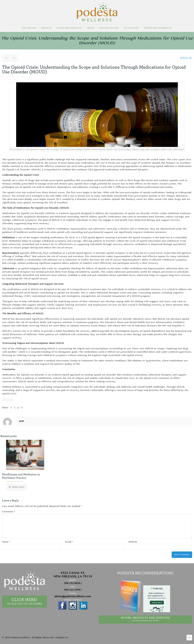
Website (133, 542)
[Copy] (10, 400)
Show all (186, 58)
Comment (8, 512)
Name (6, 542)
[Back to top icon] (189, 638)
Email (69, 542)
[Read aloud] (5, 400)
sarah (21, 421)
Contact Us (62, 638)
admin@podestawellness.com (73, 596)
